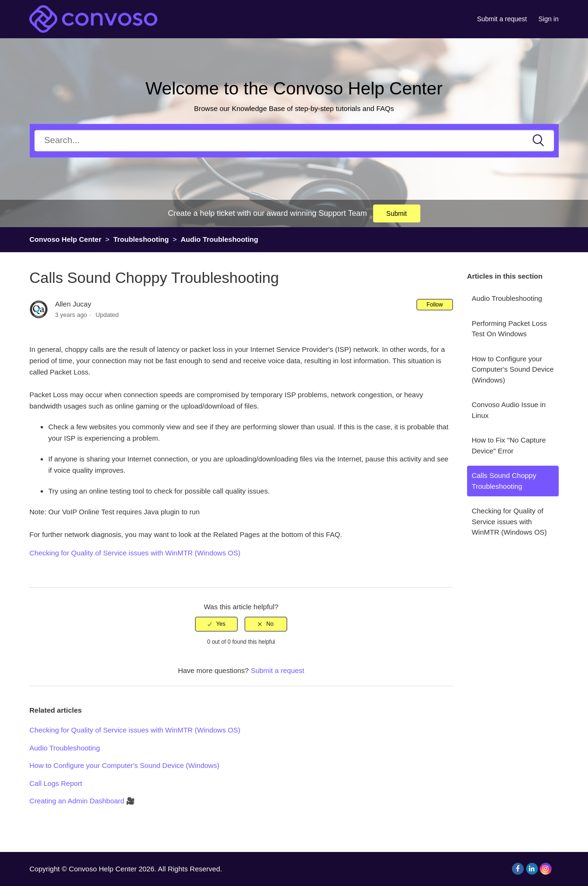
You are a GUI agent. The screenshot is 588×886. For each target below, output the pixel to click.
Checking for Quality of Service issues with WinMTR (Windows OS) (509, 521)
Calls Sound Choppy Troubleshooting (504, 481)
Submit (397, 213)
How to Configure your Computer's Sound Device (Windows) (513, 369)
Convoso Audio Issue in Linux (509, 410)
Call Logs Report (56, 783)
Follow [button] (435, 305)
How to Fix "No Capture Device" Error (509, 445)
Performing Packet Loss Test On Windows (509, 329)
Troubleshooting (141, 239)
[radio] (216, 624)
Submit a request (502, 19)
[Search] (294, 141)
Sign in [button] (549, 19)
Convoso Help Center (65, 239)
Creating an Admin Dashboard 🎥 (82, 801)
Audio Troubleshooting (220, 239)
